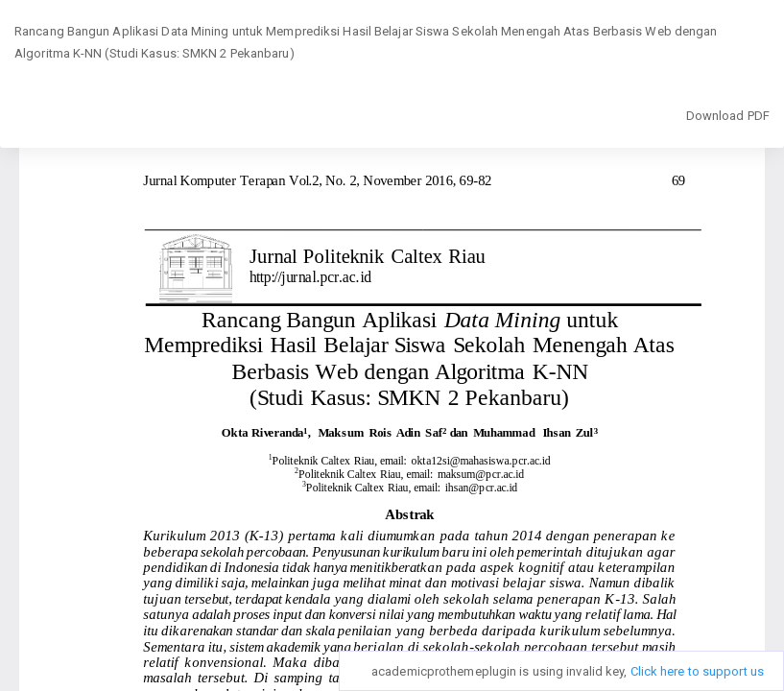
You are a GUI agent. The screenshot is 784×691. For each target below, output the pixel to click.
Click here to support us (697, 671)
